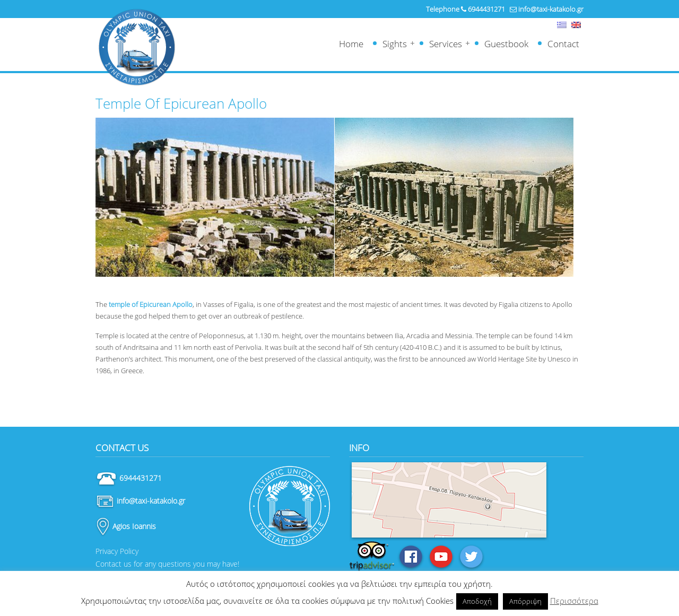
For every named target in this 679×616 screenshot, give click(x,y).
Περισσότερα (574, 601)
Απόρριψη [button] (525, 601)
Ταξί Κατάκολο (137, 47)
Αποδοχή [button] (477, 601)
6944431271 (486, 9)
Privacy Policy (117, 551)
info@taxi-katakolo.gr (551, 9)
